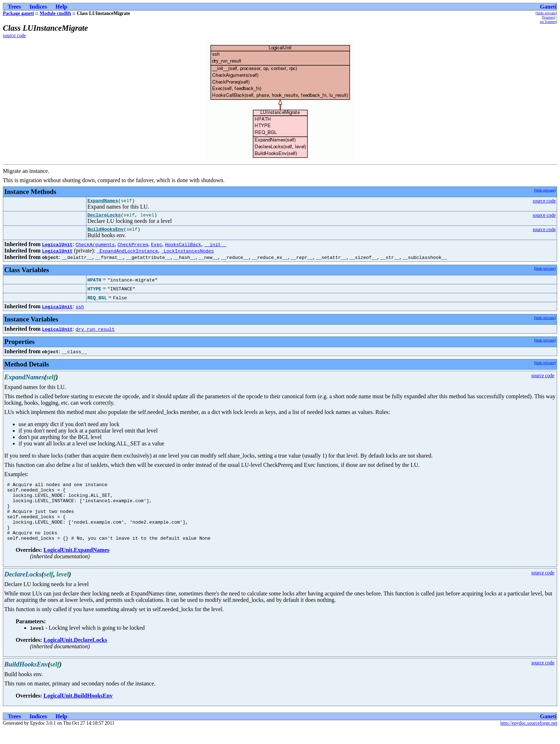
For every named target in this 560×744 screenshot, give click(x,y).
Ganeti (548, 7)
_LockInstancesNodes (187, 254)
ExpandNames (103, 201)
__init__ (215, 248)
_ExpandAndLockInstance (127, 254)
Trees (14, 7)
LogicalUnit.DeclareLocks (75, 655)
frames (549, 17)
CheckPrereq (133, 248)
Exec (157, 248)
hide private (546, 13)
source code (14, 36)
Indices (38, 7)
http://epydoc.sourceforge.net (529, 738)
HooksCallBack (183, 248)
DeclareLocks (104, 217)
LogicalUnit (57, 248)
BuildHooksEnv (106, 232)
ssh (80, 310)
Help (61, 7)
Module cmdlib (55, 13)
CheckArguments (95, 248)
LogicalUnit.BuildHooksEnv (78, 711)
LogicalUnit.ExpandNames (76, 565)
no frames (548, 21)
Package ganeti (18, 13)
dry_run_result (95, 332)
